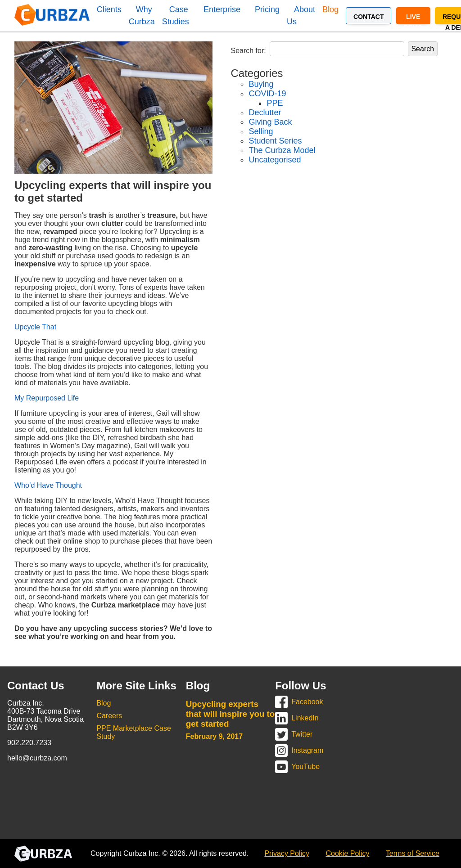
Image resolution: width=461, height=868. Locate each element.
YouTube (305, 767)
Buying (261, 84)
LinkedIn (305, 718)
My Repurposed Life (47, 398)
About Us (301, 16)
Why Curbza (142, 16)
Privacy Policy (287, 853)
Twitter (302, 734)
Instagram (307, 750)
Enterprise (222, 9)
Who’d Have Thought (48, 485)
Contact (368, 17)
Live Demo (413, 19)
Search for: (248, 51)
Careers (109, 716)
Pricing (267, 9)
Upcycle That (35, 327)
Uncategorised (275, 160)
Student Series (275, 141)
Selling (261, 131)
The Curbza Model (282, 150)
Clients (109, 9)
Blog (330, 9)
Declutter (265, 112)
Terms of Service (413, 853)
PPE (275, 103)
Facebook (307, 702)
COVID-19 (267, 94)
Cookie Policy (347, 853)
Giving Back (270, 122)
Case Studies (176, 16)
